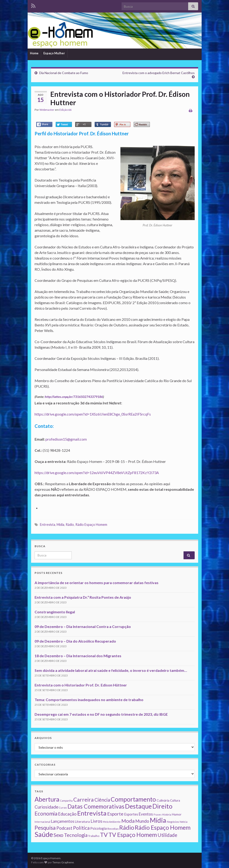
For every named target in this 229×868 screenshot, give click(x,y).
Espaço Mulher (54, 53)
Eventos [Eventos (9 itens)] (146, 814)
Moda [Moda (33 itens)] (128, 821)
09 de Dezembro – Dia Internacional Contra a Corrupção (83, 626)
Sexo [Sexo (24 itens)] (58, 835)
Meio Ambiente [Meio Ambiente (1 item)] (112, 822)
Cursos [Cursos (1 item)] (63, 808)
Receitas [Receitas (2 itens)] (113, 829)
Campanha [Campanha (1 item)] (66, 801)
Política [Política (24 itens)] (81, 828)
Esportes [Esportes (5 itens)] (131, 814)
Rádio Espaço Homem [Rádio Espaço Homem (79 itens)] (163, 827)
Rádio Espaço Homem (91, 525)
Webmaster (47, 110)
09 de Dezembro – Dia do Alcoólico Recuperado (75, 641)
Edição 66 (65, 110)
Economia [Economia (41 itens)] (46, 814)
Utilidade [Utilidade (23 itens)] (167, 835)
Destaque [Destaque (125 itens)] (138, 806)
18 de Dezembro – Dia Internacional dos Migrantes (78, 656)
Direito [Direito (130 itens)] (162, 806)
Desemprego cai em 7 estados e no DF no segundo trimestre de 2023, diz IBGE (101, 714)
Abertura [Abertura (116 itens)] (47, 799)
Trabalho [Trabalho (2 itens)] (94, 836)
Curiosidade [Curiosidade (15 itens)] (46, 807)
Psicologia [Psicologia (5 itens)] (98, 828)
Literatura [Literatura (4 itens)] (82, 821)
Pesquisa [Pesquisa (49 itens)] (45, 828)
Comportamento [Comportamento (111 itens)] (133, 799)
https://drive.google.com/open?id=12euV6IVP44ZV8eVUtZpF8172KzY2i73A (97, 473)
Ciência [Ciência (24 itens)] (102, 800)
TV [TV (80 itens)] (104, 835)
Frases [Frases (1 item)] (158, 814)
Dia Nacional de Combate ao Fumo (64, 73)
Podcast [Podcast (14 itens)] (64, 828)
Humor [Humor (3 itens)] (177, 814)
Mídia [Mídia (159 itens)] (158, 820)
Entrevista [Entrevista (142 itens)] (92, 813)
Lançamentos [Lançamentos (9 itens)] (63, 821)
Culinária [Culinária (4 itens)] (163, 800)
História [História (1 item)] (167, 814)
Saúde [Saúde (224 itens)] (44, 834)
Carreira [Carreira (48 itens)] (84, 800)
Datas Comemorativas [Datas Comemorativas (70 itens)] (96, 806)
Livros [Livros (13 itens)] (96, 821)
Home (34, 53)
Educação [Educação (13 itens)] (67, 814)
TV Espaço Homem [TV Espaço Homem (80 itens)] (133, 835)
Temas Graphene (63, 862)
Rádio (70, 525)
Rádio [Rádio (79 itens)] (127, 827)
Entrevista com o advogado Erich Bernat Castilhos (159, 73)
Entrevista (48, 525)
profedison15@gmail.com (66, 439)
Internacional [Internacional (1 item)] (42, 822)
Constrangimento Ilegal (55, 612)
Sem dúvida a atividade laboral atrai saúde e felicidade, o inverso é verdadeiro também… (111, 670)
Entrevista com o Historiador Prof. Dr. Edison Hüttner (81, 685)
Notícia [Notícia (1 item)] (184, 822)
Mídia (60, 525)
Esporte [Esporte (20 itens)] (115, 814)
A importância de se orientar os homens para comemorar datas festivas (97, 583)
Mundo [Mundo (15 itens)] (142, 821)
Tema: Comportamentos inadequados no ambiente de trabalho (89, 700)
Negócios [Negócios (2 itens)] (173, 822)
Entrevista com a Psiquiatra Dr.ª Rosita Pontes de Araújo (83, 597)
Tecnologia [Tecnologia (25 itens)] (76, 835)
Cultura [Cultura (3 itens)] (175, 800)
